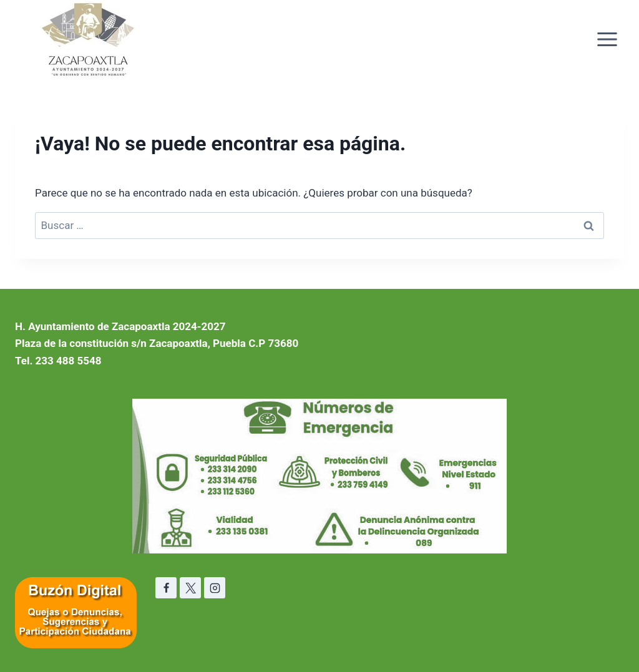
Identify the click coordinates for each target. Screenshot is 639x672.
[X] (190, 588)
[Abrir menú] (607, 39)
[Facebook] (166, 588)
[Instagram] (215, 588)
